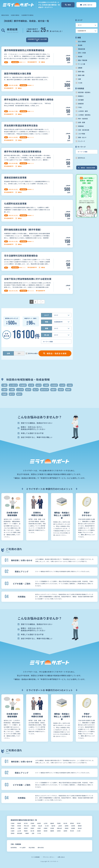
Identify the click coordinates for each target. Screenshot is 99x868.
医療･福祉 (81, 72)
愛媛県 (39, 831)
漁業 (79, 79)
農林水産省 (41, 848)
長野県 (67, 826)
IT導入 (80, 107)
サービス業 (82, 64)
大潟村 (70, 385)
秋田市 (61, 390)
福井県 (53, 826)
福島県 (52, 823)
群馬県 (72, 823)
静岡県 (80, 826)
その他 (80, 83)
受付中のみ (82, 158)
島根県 (73, 828)
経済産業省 (14, 848)
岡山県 (80, 828)
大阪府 (39, 828)
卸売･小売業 (82, 53)
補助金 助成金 (5, 15)
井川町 (31, 385)
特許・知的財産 (83, 119)
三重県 (19, 828)
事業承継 (81, 126)
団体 (19, 353)
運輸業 (80, 68)
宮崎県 (13, 833)
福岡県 (52, 831)
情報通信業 (82, 49)
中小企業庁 (23, 848)
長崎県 (65, 831)
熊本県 (72, 831)
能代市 (12, 394)
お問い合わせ (61, 857)
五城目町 (23, 385)
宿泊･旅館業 (82, 41)
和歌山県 (59, 828)
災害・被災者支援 (84, 130)
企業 (8, 353)
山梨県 (60, 826)
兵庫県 (46, 828)
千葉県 (13, 826)
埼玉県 (79, 823)
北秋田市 (54, 385)
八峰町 (46, 385)
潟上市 (36, 390)
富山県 (40, 826)
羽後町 (4, 394)
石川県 (47, 826)
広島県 (13, 831)
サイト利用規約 (35, 857)
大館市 (4, 390)
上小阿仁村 (13, 385)
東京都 (19, 826)
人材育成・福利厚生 (84, 115)
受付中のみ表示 (33, 353)
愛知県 (13, 828)
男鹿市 (53, 390)
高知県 (46, 831)
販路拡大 (81, 96)
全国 (33, 833)
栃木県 (65, 823)
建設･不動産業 (83, 60)
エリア (47, 315)
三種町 (4, 385)
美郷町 (68, 390)
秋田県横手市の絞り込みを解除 (37, 40)
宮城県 (32, 823)
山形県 (46, 823)
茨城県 (59, 823)
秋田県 (39, 823)
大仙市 (62, 385)
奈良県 (52, 828)
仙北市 (39, 385)
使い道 (47, 335)
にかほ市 (20, 390)
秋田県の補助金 (15, 15)
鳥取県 (67, 828)
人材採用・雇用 (83, 111)
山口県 (19, 831)
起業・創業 (82, 122)
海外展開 (81, 100)
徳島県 (26, 831)
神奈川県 (26, 826)
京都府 (32, 828)
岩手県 (26, 823)
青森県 (19, 823)
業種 (47, 328)
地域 (47, 322)
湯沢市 (28, 390)
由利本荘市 (44, 390)
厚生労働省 (32, 848)
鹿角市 (19, 394)
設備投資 (81, 104)
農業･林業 (81, 75)
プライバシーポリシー (49, 857)
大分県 (79, 831)
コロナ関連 (82, 134)
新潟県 (34, 826)
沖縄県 (27, 833)
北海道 (13, 823)
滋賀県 (26, 828)
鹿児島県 (20, 833)
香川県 (32, 831)
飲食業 (80, 56)
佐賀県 (59, 831)
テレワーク (82, 141)
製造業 (80, 45)
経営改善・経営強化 (84, 92)
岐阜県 (73, 826)
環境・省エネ (82, 137)
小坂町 (12, 390)
